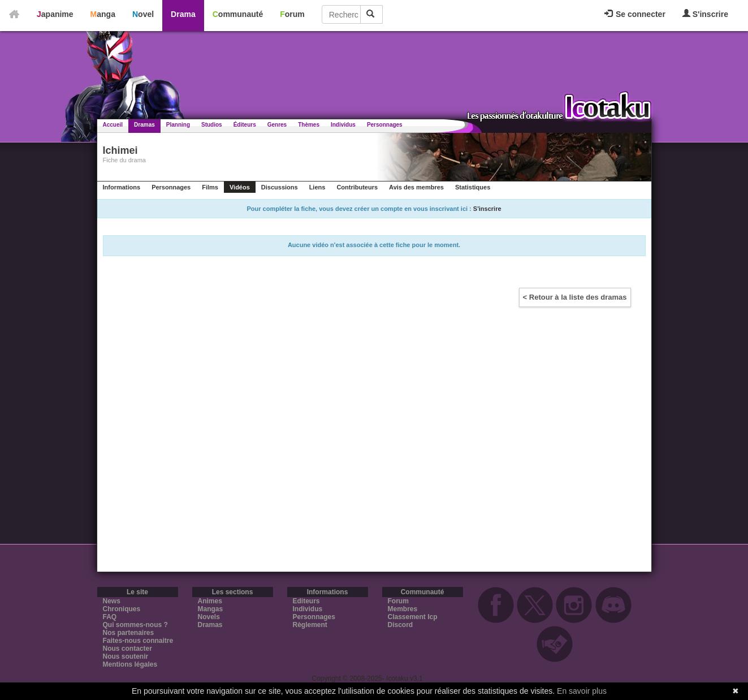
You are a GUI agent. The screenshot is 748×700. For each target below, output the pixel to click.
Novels (209, 617)
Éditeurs (245, 125)
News (112, 601)
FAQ (110, 617)
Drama (183, 14)
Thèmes (309, 125)
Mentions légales (130, 664)
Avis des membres (416, 187)
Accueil (113, 125)
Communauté (238, 14)
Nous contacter (127, 649)
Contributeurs (357, 187)
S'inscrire (705, 14)
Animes (210, 601)
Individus (343, 125)
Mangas (211, 609)
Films (210, 187)
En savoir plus (582, 691)
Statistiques (473, 187)
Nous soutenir (126, 656)
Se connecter (635, 14)
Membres (403, 609)
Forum (292, 14)
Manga (103, 14)
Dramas (144, 125)
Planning (178, 125)
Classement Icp (413, 617)
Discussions (280, 187)
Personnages (385, 125)
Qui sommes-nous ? (135, 625)
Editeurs (306, 601)
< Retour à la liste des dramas (575, 297)
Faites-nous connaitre (138, 641)
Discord (401, 625)
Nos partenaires (129, 633)
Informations (122, 187)
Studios (212, 125)
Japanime (55, 14)
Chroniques (122, 609)
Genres (277, 125)
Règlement (310, 625)
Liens (317, 187)
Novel (143, 14)
